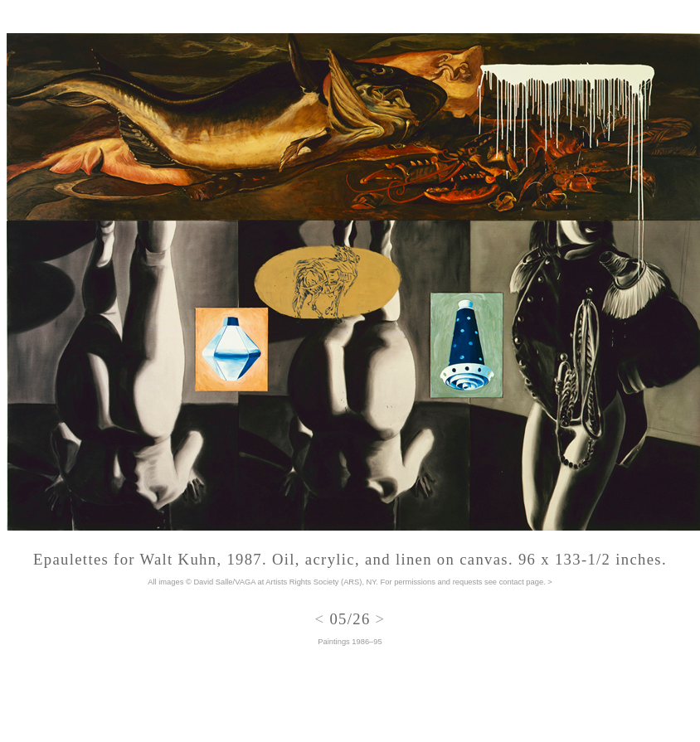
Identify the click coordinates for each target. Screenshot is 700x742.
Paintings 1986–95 (350, 642)
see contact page (514, 582)
